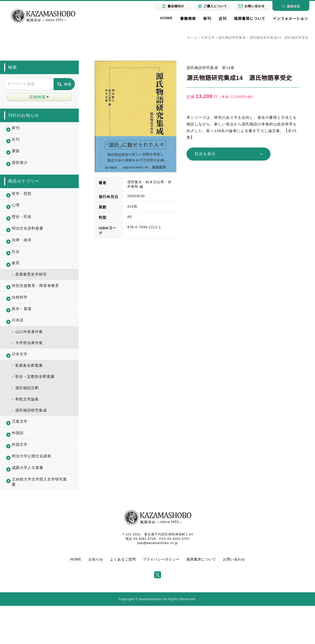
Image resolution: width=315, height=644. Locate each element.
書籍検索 (185, 19)
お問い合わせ (234, 597)
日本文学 (208, 38)
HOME (164, 18)
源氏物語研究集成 (232, 38)
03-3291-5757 (179, 577)
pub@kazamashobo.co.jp (157, 581)
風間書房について (248, 19)
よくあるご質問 (123, 597)
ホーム (192, 38)
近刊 (221, 19)
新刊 (205, 19)
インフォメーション (290, 19)
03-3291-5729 (144, 577)
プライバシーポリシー (161, 597)
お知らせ (96, 597)
